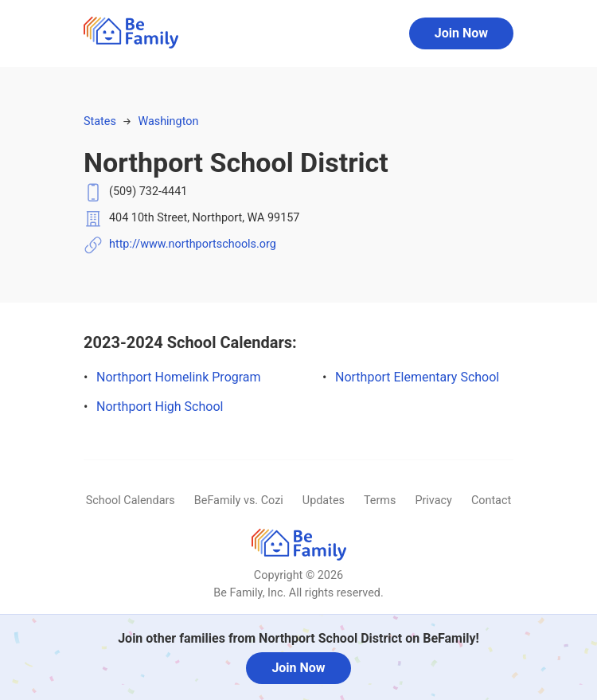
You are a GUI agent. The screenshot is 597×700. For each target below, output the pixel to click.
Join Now (461, 33)
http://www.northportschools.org (193, 244)
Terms (380, 501)
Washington (168, 121)
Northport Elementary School (417, 377)
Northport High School (160, 407)
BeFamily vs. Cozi (239, 501)
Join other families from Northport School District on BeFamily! (298, 638)
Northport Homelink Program (179, 377)
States (100, 121)
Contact (491, 501)
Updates (324, 501)
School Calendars (131, 501)
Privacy (433, 501)
